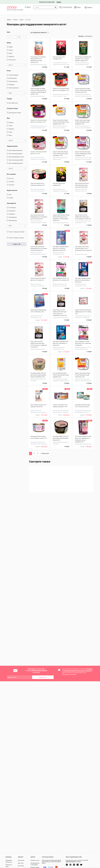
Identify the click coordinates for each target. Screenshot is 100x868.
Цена (8, 32)
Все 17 (17, 65)
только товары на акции (16, 238)
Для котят (21, 863)
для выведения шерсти (16, 163)
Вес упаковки (11, 174)
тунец (11, 126)
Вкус (8, 118)
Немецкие (12, 214)
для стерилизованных (16, 150)
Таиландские (13, 217)
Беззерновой (13, 78)
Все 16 (17, 168)
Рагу (10, 194)
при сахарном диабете (16, 154)
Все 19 (17, 140)
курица (11, 122)
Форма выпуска (12, 190)
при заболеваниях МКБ (16, 160)
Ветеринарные (13, 81)
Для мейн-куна (13, 103)
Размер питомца (12, 108)
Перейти (59, 2)
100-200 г (12, 182)
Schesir (11, 50)
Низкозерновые (14, 88)
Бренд (9, 43)
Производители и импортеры (35, 864)
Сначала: (81, 36)
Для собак (21, 866)
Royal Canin (12, 60)
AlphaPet (11, 56)
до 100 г (11, 178)
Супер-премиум (13, 75)
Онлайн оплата (35, 860)
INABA (11, 47)
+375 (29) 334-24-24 (67, 7)
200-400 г (12, 185)
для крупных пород (15, 113)
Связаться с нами (9, 866)
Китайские (12, 211)
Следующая (45, 453)
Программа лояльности (9, 861)
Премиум (12, 85)
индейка (11, 129)
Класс (9, 71)
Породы (9, 99)
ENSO (10, 53)
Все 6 (17, 93)
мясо (10, 135)
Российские (12, 208)
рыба (10, 132)
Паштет (11, 198)
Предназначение (12, 146)
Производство (11, 203)
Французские (13, 220)
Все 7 (17, 226)
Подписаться (43, 677)
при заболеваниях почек (16, 157)
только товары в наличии (17, 232)
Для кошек (21, 860)
